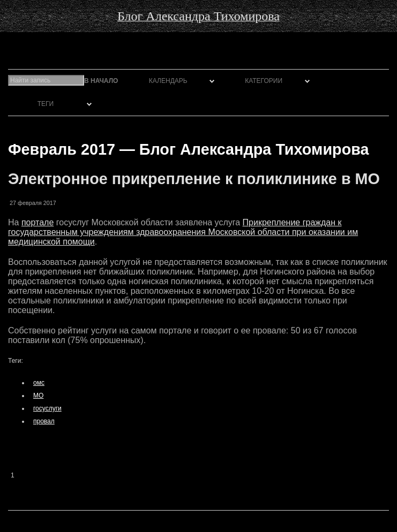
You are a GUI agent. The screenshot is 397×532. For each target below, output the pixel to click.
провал (44, 421)
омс (39, 383)
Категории (264, 81)
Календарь (168, 81)
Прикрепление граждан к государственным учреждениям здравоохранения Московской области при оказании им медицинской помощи (183, 232)
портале (38, 222)
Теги (46, 104)
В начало (101, 81)
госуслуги (47, 408)
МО (38, 396)
